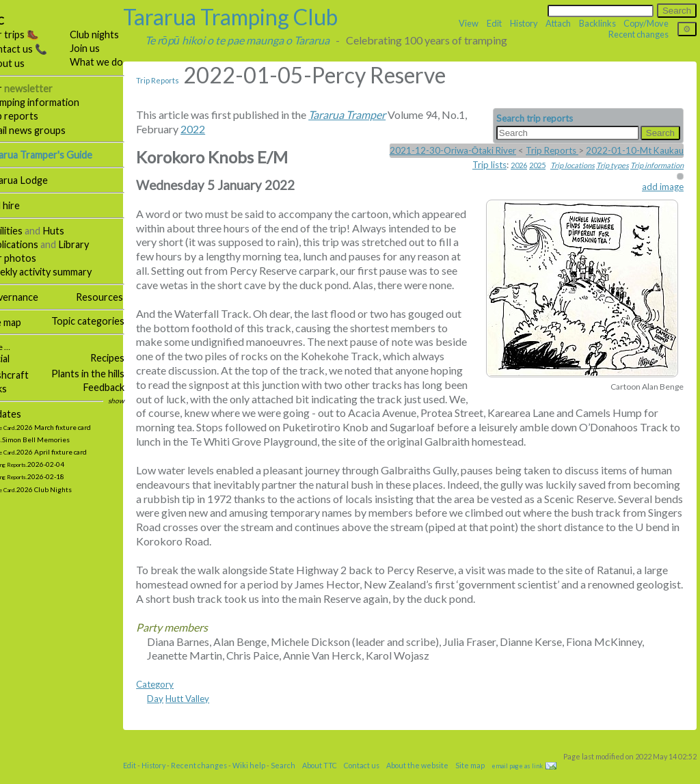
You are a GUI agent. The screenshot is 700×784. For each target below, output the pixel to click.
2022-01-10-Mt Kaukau (635, 150)
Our (38, 89)
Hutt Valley (206, 713)
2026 (519, 165)
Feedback (123, 387)
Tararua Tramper (366, 114)
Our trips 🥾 (31, 35)
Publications (30, 244)
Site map (22, 322)
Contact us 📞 (35, 49)
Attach (558, 23)
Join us (104, 48)
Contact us (381, 780)
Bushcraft (26, 375)
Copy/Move (646, 23)
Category (174, 699)
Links (15, 389)
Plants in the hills (107, 374)
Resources (119, 297)
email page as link (536, 780)
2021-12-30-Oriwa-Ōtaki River (453, 150)
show (135, 401)
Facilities (23, 231)
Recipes (126, 358)
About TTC (339, 780)
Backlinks (597, 23)
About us (24, 63)
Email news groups (44, 130)
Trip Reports (177, 80)
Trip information (657, 165)
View (469, 23)
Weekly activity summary (57, 272)
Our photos (29, 258)
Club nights (113, 35)
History (524, 23)
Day (174, 713)
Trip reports (30, 116)
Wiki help (268, 780)
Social (16, 359)
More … (15, 347)
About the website (436, 780)
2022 (212, 129)
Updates (22, 414)
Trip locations (573, 165)
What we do (116, 62)
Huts (72, 231)
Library (93, 244)
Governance (30, 297)
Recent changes (638, 34)
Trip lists (489, 165)
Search (302, 780)
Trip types (612, 165)
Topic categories (107, 321)
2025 (537, 165)
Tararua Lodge (35, 180)
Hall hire (21, 205)
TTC (13, 21)
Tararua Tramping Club (250, 17)
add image (663, 187)
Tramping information (51, 102)
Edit (494, 23)
